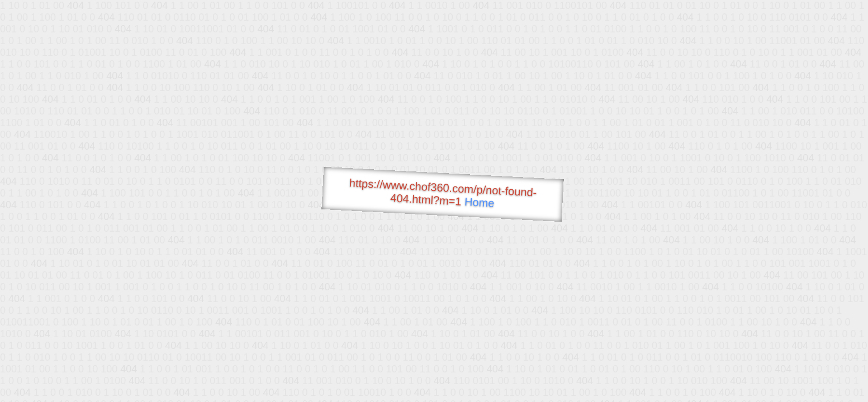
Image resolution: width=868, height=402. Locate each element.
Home (479, 202)
